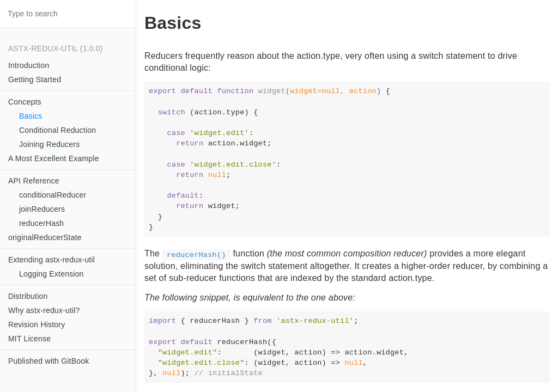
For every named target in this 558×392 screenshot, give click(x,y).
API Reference (34, 181)
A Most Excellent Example (54, 158)
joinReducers (42, 209)
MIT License (29, 339)
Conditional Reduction (57, 130)
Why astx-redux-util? (44, 310)
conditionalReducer (53, 195)
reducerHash (41, 223)
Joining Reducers (49, 144)
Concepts (25, 102)
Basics (31, 116)
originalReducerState (45, 237)
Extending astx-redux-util (51, 260)
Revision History (37, 324)
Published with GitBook (48, 361)
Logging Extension (51, 274)
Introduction (29, 65)
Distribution (28, 296)
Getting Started (35, 79)
